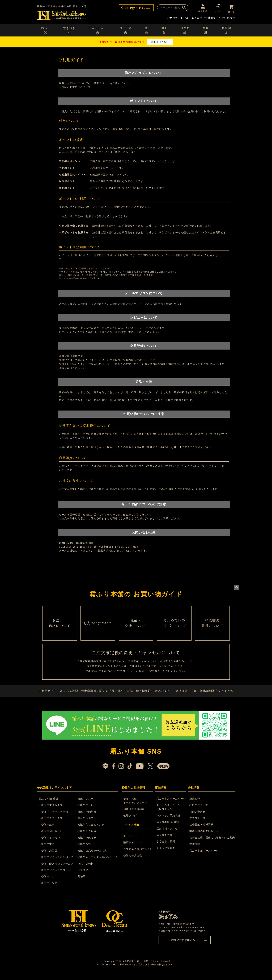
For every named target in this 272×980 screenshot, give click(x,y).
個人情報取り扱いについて (154, 695)
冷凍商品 (185, 30)
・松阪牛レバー (85, 804)
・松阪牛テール (85, 811)
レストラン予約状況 (169, 821)
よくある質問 (194, 17)
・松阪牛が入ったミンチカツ (57, 869)
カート (231, 11)
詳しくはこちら (160, 41)
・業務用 (81, 882)
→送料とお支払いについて (75, 86)
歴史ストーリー (199, 824)
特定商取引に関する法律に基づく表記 (108, 695)
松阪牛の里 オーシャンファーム (136, 806)
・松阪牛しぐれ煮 (87, 837)
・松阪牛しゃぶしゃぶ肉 (54, 817)
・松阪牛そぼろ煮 (87, 843)
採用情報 (195, 850)
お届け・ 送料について (60, 624)
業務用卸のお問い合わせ (204, 837)
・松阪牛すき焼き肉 (51, 811)
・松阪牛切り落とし (51, 837)
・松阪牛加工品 (49, 856)
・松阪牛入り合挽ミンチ (91, 830)
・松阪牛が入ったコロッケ (55, 876)
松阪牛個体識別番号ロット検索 (212, 695)
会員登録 (202, 11)
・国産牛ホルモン (87, 824)
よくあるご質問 (166, 847)
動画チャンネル (133, 848)
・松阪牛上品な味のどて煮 (92, 856)
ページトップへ (237, 587)
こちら (76, 367)
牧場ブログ (130, 821)
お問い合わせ (227, 17)
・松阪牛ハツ (47, 882)
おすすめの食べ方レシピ (138, 854)
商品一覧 (46, 30)
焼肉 (147, 30)
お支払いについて (98, 624)
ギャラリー (130, 841)
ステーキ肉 (126, 30)
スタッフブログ (166, 853)
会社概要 (211, 17)
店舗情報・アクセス (169, 834)
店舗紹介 (226, 30)
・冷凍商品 (83, 876)
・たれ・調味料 (85, 869)
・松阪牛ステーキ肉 (51, 824)
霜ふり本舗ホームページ (171, 804)
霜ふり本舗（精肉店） (170, 827)
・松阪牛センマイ (50, 889)
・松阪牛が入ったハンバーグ (57, 862)
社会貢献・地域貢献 (201, 830)
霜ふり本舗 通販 (49, 804)
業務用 (206, 30)
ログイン (217, 11)
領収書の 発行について (212, 624)
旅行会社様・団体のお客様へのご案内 (212, 843)
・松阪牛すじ (47, 850)
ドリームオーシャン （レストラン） (169, 812)
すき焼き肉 (69, 30)
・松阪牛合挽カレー (88, 850)
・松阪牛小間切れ (87, 817)
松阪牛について (199, 811)
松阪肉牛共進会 (133, 861)
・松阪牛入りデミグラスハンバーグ (97, 862)
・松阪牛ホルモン (50, 843)
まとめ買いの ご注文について (174, 624)
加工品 (164, 30)
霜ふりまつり (165, 840)
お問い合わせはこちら (185, 945)
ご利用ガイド (175, 17)
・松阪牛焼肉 (47, 830)
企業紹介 (195, 804)
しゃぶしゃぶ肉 (98, 30)
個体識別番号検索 (134, 815)
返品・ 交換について (136, 624)
